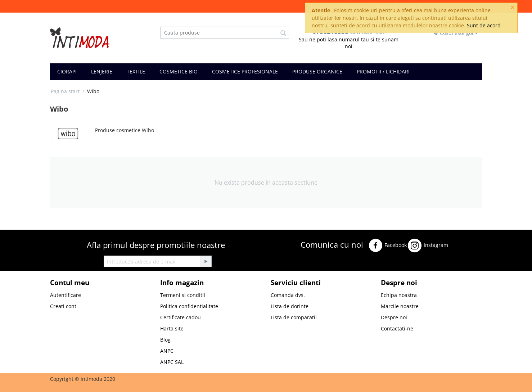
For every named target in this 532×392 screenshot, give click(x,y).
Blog (165, 340)
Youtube (313, 264)
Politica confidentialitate (189, 306)
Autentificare (66, 295)
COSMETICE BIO (179, 71)
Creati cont (63, 306)
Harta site (172, 328)
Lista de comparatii (294, 317)
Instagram (428, 245)
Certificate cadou (181, 317)
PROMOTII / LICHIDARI (383, 71)
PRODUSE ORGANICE (317, 71)
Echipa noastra (399, 295)
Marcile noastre (400, 306)
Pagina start (65, 91)
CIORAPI (67, 71)
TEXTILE (136, 71)
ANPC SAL (172, 362)
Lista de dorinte (290, 306)
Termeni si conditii (183, 295)
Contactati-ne (397, 328)
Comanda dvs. (288, 295)
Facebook (388, 245)
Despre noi (394, 317)
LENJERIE (102, 71)
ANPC (167, 351)
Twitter (460, 244)
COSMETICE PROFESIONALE (245, 71)
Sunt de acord (484, 25)
